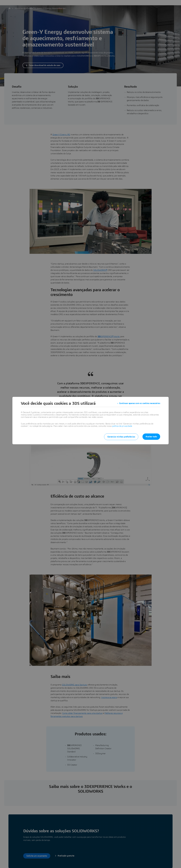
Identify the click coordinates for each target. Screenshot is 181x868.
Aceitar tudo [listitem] (151, 437)
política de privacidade (122, 426)
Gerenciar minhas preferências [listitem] (121, 437)
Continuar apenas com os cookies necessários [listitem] (140, 403)
